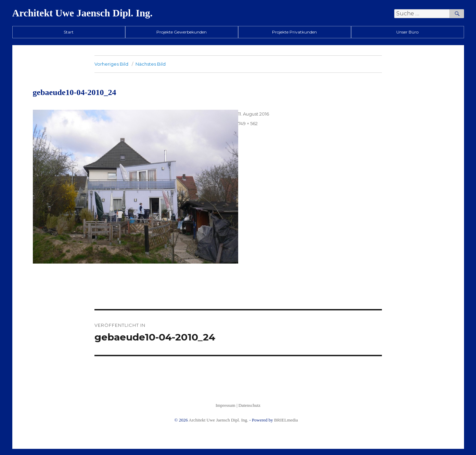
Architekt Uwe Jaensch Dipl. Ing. (82, 13)
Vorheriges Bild (111, 64)
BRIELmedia (286, 420)
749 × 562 (248, 123)
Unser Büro (407, 32)
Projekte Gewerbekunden (182, 32)
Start (69, 32)
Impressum (226, 405)
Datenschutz (249, 405)
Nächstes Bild (151, 64)
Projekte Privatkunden (294, 32)
